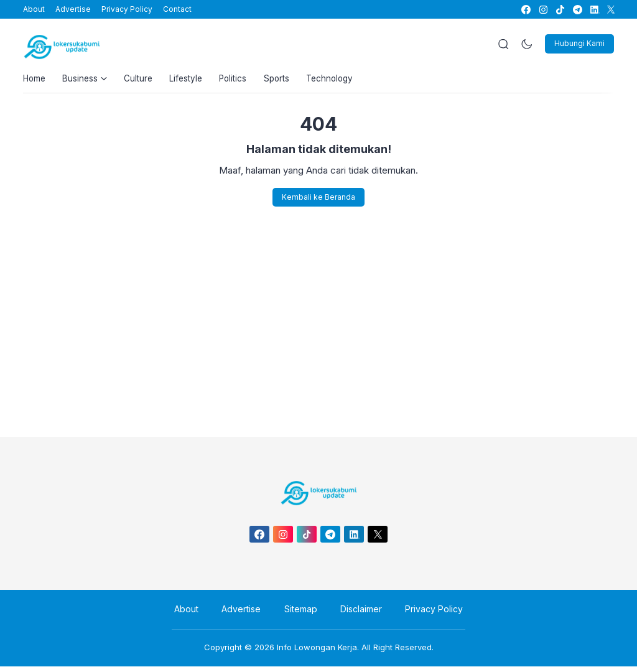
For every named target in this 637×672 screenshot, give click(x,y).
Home (35, 81)
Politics (245, 81)
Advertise (73, 9)
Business (89, 81)
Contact (177, 9)
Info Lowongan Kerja (317, 653)
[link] (525, 10)
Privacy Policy (127, 9)
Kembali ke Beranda (318, 202)
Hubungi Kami (579, 43)
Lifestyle (195, 81)
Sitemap (301, 615)
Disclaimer (356, 615)
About (34, 9)
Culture (145, 81)
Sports (291, 81)
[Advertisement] (318, 324)
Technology (348, 81)
